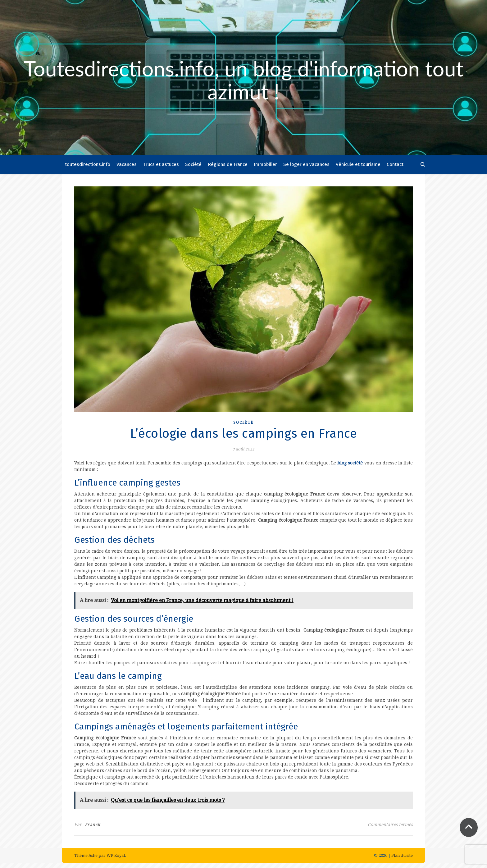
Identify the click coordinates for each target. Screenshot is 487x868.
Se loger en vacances (306, 164)
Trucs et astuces (161, 164)
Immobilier (265, 164)
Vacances (127, 164)
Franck (93, 825)
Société (193, 164)
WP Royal (116, 855)
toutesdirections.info (88, 164)
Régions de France (228, 164)
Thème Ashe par (90, 855)
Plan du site (402, 855)
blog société (350, 463)
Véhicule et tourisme (358, 164)
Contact (395, 164)
